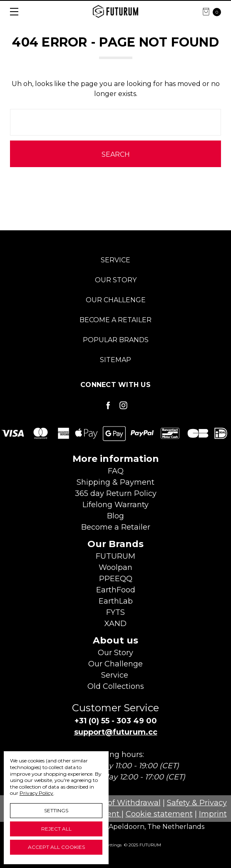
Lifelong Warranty (115, 505)
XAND (115, 624)
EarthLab (116, 601)
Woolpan (115, 567)
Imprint (213, 814)
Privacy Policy (36, 793)
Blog (115, 516)
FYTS (115, 612)
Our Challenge (116, 300)
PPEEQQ (116, 579)
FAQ (116, 471)
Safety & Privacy (197, 803)
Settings (56, 810)
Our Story (116, 280)
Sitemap (115, 360)
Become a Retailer (115, 320)
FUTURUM (115, 556)
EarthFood (116, 590)
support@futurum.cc (116, 732)
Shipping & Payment (115, 482)
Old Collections (116, 686)
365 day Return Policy (116, 493)
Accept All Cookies (56, 847)
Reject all (56, 829)
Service (115, 260)
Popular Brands (116, 340)
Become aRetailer (116, 527)
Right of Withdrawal (123, 803)
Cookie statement (159, 814)
